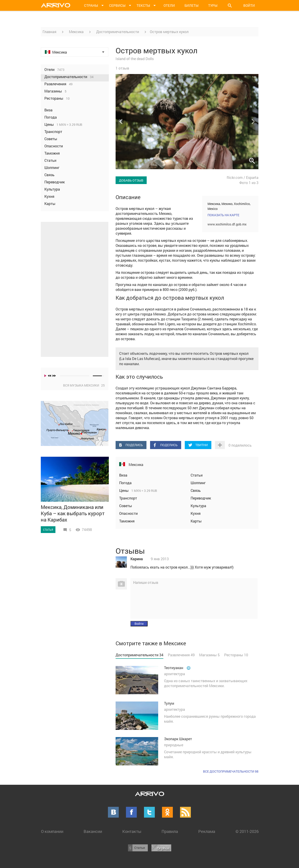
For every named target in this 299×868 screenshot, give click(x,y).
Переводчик (201, 498)
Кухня (196, 513)
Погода (125, 483)
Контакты (132, 831)
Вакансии (93, 831)
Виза (123, 475)
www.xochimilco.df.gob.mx (227, 224)
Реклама (207, 831)
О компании (52, 831)
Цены (124, 490)
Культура (198, 506)
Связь (196, 490)
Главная (49, 32)
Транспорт (128, 498)
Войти (249, 5)
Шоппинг (198, 483)
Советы (126, 506)
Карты (196, 521)
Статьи (197, 475)
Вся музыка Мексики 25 (84, 385)
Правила (170, 831)
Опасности (128, 513)
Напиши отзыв (146, 582)
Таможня (127, 521)
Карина (137, 559)
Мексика (76, 32)
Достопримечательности (118, 32)
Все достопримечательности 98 (231, 771)
